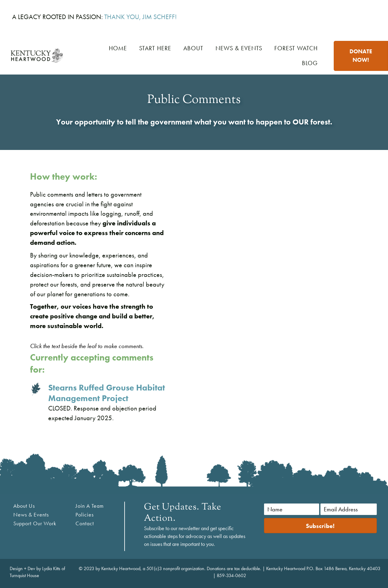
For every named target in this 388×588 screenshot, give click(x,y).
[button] (320, 526)
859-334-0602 (231, 575)
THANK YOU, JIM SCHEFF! (140, 17)
